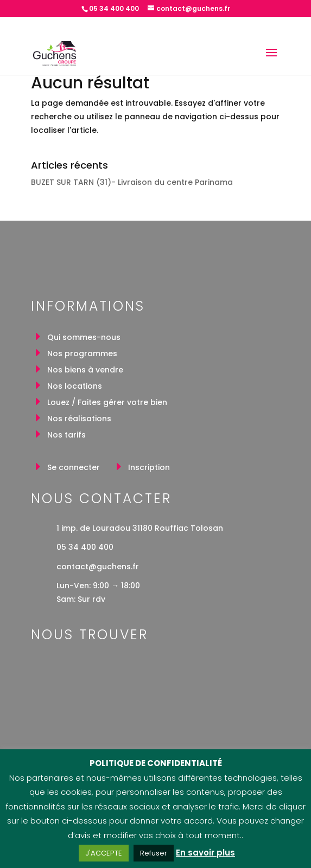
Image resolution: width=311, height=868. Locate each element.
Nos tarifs (66, 436)
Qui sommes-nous (84, 338)
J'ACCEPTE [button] (104, 853)
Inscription (149, 468)
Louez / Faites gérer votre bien (107, 403)
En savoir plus (205, 853)
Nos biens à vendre (85, 371)
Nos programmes (82, 354)
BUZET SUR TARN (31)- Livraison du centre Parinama (132, 182)
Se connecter (74, 468)
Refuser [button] (154, 853)
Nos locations (75, 387)
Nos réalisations (79, 419)
